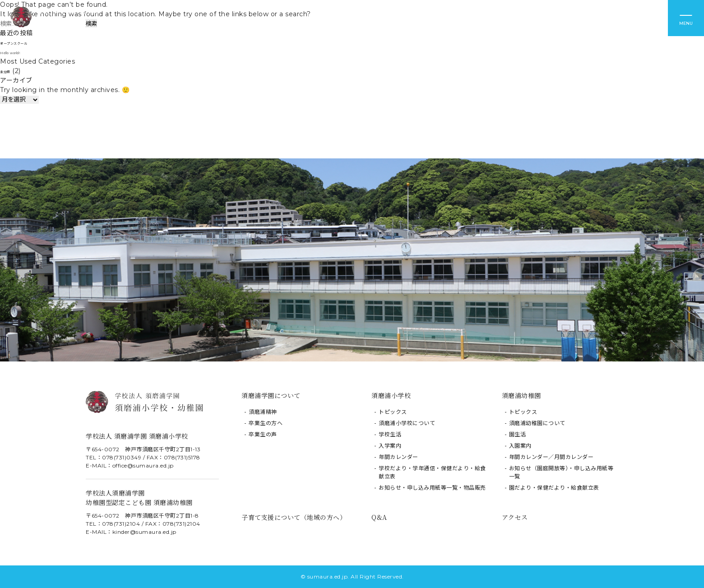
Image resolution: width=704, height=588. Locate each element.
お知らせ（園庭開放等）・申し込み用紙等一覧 (561, 472)
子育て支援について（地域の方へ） (294, 517)
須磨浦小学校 (391, 395)
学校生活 (390, 434)
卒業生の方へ (266, 423)
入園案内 (520, 446)
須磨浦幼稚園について (537, 423)
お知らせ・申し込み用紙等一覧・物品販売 (432, 488)
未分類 (10, 71)
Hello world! (20, 52)
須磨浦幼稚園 (521, 395)
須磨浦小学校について (407, 423)
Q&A (379, 517)
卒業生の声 (263, 434)
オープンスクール (26, 42)
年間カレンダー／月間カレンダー (551, 457)
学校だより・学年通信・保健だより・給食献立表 (432, 472)
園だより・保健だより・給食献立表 (554, 488)
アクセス (515, 517)
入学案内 (390, 446)
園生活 (518, 434)
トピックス (393, 412)
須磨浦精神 (263, 412)
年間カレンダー (398, 457)
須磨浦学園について (271, 395)
